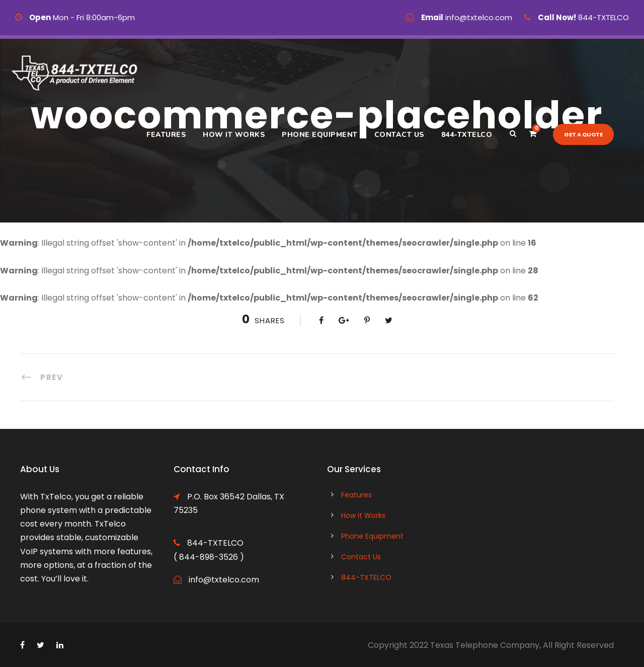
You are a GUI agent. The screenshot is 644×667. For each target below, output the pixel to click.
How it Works (234, 135)
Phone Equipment (320, 135)
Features (166, 135)
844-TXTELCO (467, 135)
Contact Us (399, 135)
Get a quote (583, 134)
